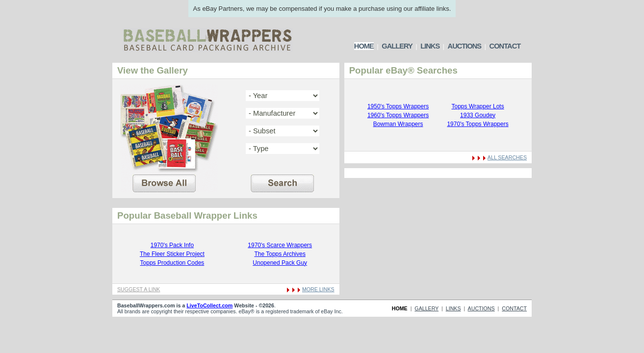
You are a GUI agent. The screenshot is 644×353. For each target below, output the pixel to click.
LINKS (430, 46)
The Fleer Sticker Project (172, 254)
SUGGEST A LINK (139, 289)
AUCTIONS (465, 46)
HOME (364, 46)
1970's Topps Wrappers (477, 124)
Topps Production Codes (172, 263)
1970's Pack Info (172, 245)
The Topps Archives (280, 254)
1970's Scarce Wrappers (280, 245)
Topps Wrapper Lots (477, 106)
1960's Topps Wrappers (398, 115)
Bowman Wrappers (398, 124)
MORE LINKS (318, 289)
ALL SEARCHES (507, 157)
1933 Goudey (478, 115)
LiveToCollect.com (209, 305)
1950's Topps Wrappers (398, 106)
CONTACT (505, 46)
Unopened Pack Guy (280, 263)
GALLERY (397, 46)
